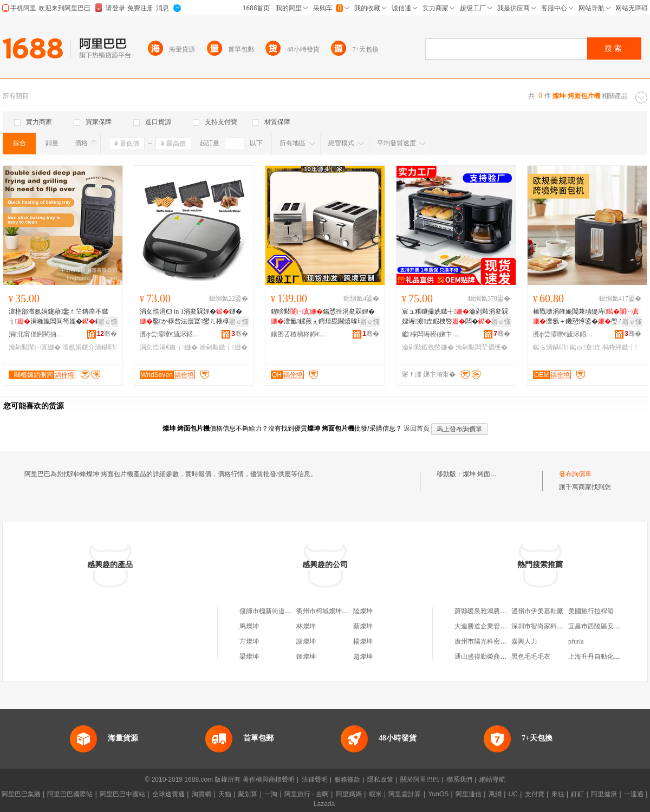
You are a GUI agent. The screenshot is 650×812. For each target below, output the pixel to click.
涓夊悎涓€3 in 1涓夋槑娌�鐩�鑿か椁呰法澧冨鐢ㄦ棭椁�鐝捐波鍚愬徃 (191, 317)
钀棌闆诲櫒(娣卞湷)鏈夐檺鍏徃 (432, 334)
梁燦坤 (249, 657)
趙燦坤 (363, 657)
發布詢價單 (575, 474)
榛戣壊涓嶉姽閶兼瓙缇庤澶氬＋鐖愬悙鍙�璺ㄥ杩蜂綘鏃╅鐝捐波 (586, 317)
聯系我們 (459, 779)
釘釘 (577, 794)
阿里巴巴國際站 (70, 794)
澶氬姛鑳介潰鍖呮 (89, 347)
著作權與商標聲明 (269, 779)
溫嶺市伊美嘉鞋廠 (537, 611)
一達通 (634, 794)
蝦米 (375, 794)
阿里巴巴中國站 (122, 794)
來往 (558, 794)
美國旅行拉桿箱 (591, 611)
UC (513, 794)
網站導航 (492, 779)
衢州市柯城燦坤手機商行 (332, 611)
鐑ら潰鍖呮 (550, 347)
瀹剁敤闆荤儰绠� (482, 347)
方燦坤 (249, 641)
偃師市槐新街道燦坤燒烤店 (278, 611)
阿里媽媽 (349, 794)
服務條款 (347, 779)
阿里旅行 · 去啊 (307, 794)
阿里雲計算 (405, 794)
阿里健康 (604, 794)
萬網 (495, 794)
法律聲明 (315, 779)
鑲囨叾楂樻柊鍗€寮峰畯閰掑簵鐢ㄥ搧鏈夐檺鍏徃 (301, 334)
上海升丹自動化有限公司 (604, 657)
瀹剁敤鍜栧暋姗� (428, 347)
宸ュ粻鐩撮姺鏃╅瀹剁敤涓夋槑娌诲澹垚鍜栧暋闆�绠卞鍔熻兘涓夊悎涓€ (455, 317)
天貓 (225, 794)
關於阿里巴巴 (420, 779)
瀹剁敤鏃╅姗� (223, 347)
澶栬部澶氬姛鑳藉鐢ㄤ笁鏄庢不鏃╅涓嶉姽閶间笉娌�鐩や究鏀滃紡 (62, 317)
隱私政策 (380, 779)
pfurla (576, 641)
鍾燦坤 (306, 657)
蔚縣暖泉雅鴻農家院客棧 (490, 611)
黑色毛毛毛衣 (531, 657)
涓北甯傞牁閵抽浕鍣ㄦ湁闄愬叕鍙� (38, 334)
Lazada (324, 804)
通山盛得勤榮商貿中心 (487, 657)
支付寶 (535, 794)
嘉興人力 (524, 641)
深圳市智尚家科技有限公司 (550, 626)
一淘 (271, 794)
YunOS (438, 794)
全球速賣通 (168, 794)
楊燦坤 (363, 641)
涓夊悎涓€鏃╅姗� (169, 347)
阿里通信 (469, 794)
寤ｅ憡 (108, 322)
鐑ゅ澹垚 (585, 347)
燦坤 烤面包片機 (486, 474)
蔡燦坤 (363, 626)
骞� (107, 334)
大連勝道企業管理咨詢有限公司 (500, 626)
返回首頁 (417, 428)
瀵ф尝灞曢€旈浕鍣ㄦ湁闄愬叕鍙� (170, 334)
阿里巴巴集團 (21, 794)
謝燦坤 (306, 641)
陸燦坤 (363, 611)
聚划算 (248, 794)
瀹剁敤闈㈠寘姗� (35, 347)
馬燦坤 (249, 626)
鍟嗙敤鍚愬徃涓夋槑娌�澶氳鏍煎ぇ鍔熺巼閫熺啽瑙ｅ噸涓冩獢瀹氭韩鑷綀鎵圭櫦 (324, 317)
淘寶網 (201, 794)
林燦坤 (306, 626)
